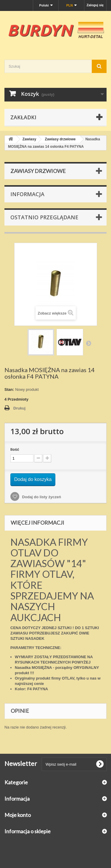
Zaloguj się (95, 5)
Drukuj (19, 408)
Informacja (27, 194)
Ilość (15, 449)
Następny (89, 343)
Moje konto (18, 815)
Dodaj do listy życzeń (41, 497)
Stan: (9, 389)
